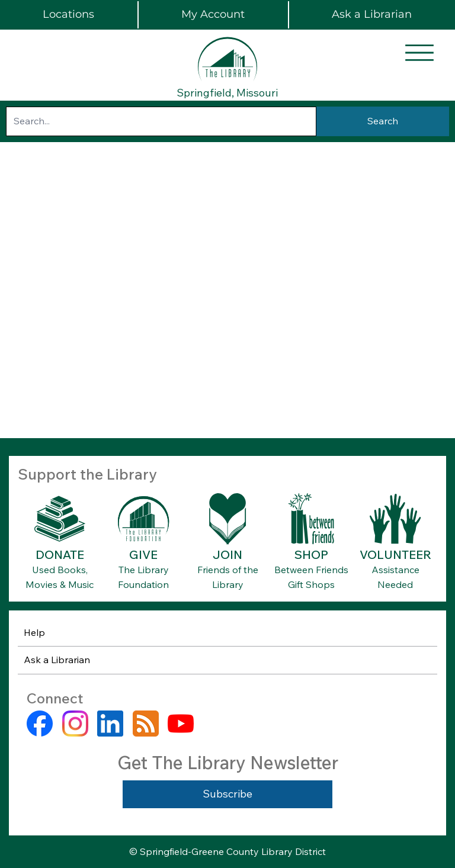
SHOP (311, 554)
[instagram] (75, 724)
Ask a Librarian (57, 660)
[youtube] (181, 724)
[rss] (146, 724)
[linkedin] (110, 724)
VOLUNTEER (395, 554)
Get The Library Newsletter (228, 763)
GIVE (143, 554)
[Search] (383, 121)
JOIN (227, 554)
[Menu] (419, 53)
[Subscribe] (227, 794)
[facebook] (40, 724)
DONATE (60, 554)
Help (34, 632)
